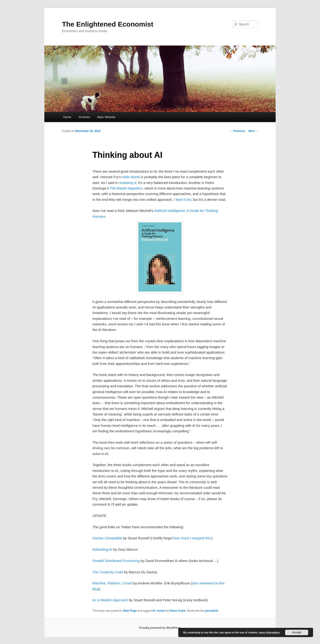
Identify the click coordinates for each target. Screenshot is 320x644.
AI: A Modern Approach (110, 600)
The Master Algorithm (126, 188)
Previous (237, 131)
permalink (212, 611)
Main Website (106, 117)
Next (253, 131)
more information (269, 632)
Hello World (131, 177)
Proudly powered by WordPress (160, 628)
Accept (297, 632)
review (161, 611)
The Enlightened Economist (108, 24)
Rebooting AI (102, 549)
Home (67, 117)
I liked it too (182, 200)
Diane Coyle (178, 611)
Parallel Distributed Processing (116, 561)
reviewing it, (128, 183)
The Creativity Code (108, 572)
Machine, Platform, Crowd (112, 583)
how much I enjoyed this (192, 538)
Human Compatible (107, 538)
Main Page (130, 611)
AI (154, 611)
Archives (84, 117)
